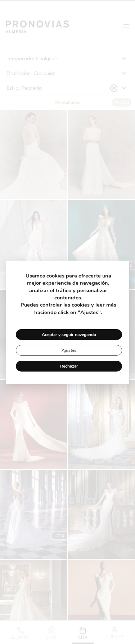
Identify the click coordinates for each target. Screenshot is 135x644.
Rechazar (69, 366)
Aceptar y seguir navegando (69, 335)
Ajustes (69, 350)
